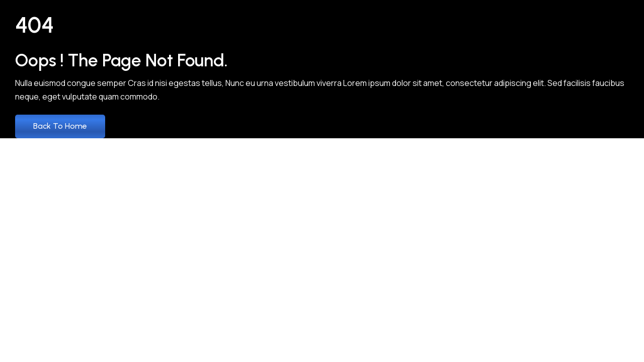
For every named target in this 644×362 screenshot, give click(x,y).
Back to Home (60, 126)
